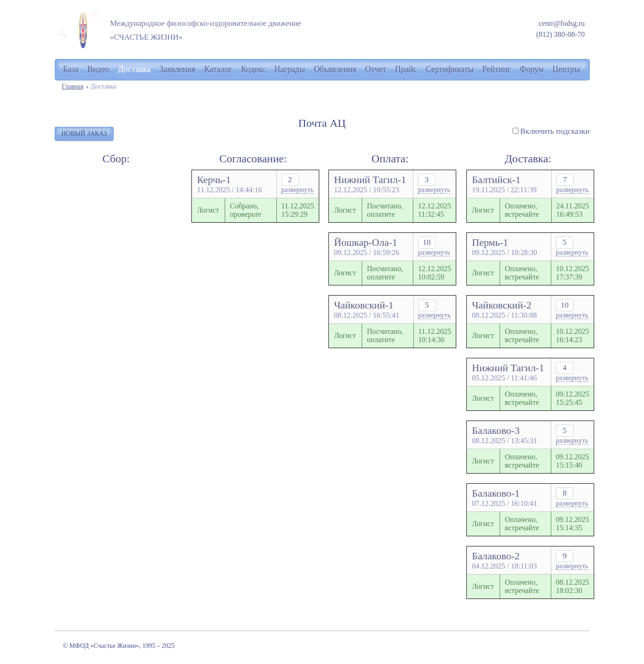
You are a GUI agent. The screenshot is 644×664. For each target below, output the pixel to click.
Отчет (376, 69)
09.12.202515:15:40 (572, 461)
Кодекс (253, 69)
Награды (290, 69)
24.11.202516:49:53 (573, 210)
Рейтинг (496, 69)
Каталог (218, 69)
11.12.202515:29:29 (298, 210)
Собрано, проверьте (245, 210)
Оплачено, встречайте (522, 210)
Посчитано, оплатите (385, 210)
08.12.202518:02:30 (572, 586)
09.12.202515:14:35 (572, 524)
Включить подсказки (555, 131)
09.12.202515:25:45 (572, 398)
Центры (566, 69)
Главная (73, 86)
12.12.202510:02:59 (435, 273)
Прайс (406, 69)
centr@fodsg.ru (562, 23)
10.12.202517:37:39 (572, 273)
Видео (98, 69)
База (71, 69)
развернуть (298, 190)
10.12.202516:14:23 (572, 335)
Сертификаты (450, 69)
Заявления (178, 69)
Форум (531, 69)
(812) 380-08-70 (560, 34)
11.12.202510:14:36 (435, 335)
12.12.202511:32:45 (435, 210)
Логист (208, 210)
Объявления (335, 69)
